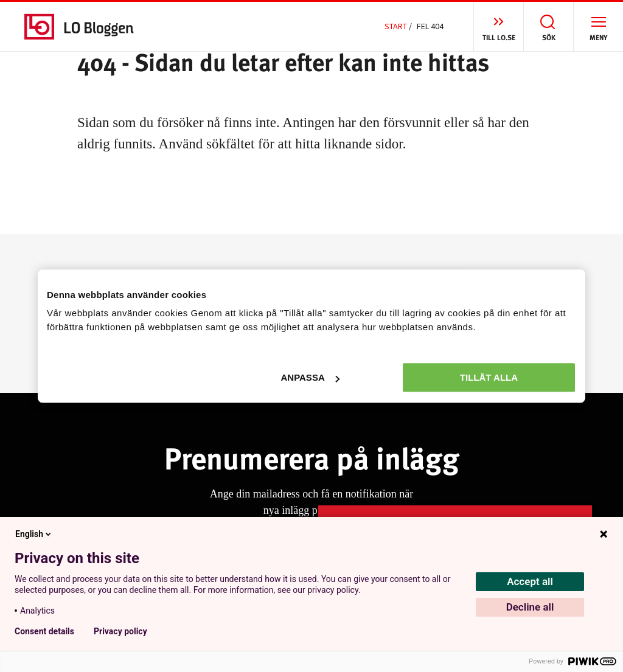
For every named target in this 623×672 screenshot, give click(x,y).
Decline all (530, 607)
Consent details (44, 631)
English (34, 534)
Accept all (530, 581)
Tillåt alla (489, 377)
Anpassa (310, 377)
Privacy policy (120, 631)
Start (396, 26)
